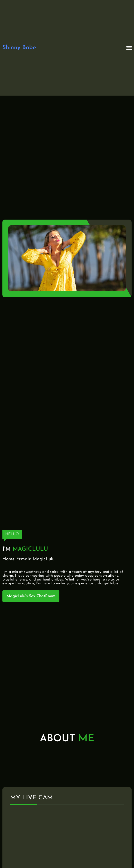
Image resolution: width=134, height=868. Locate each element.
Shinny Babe (19, 48)
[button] (129, 48)
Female (24, 559)
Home (9, 559)
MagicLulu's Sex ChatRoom (31, 596)
